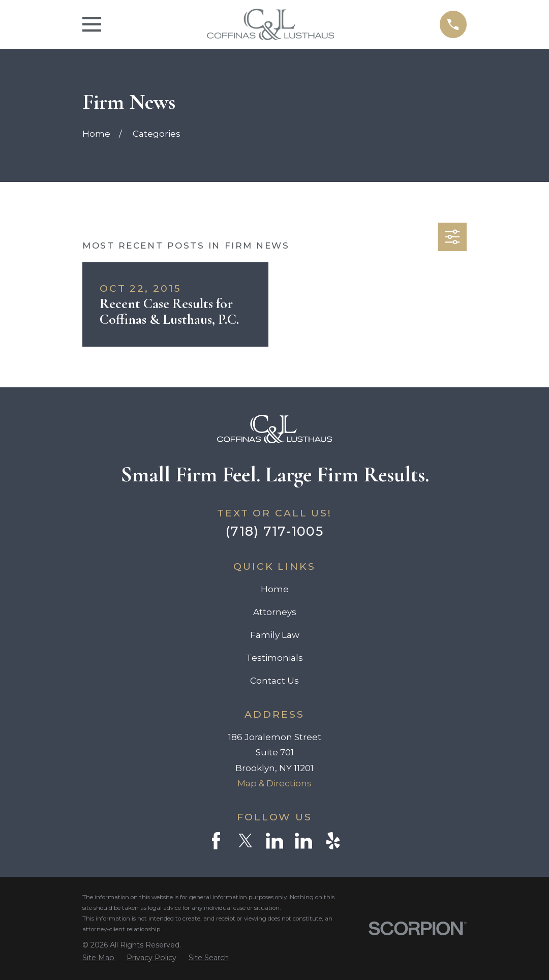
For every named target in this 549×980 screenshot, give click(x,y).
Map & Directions (274, 783)
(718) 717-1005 (274, 531)
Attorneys (275, 612)
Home (275, 589)
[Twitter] (246, 841)
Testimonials (274, 658)
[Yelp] (333, 841)
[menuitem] (98, 958)
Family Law (275, 635)
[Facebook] (216, 841)
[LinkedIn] (274, 841)
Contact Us (274, 681)
